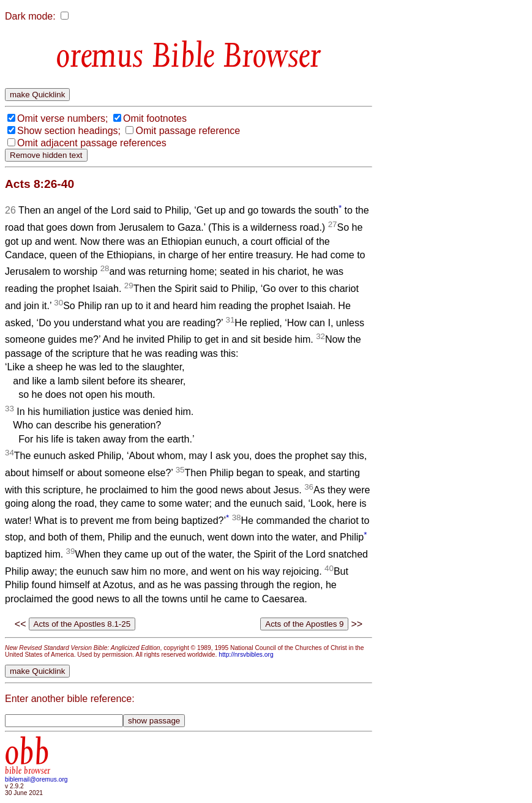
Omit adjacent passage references (92, 143)
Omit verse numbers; (62, 118)
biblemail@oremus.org (36, 779)
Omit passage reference (188, 131)
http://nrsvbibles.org (246, 655)
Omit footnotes (155, 118)
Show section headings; (69, 131)
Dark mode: (30, 16)
